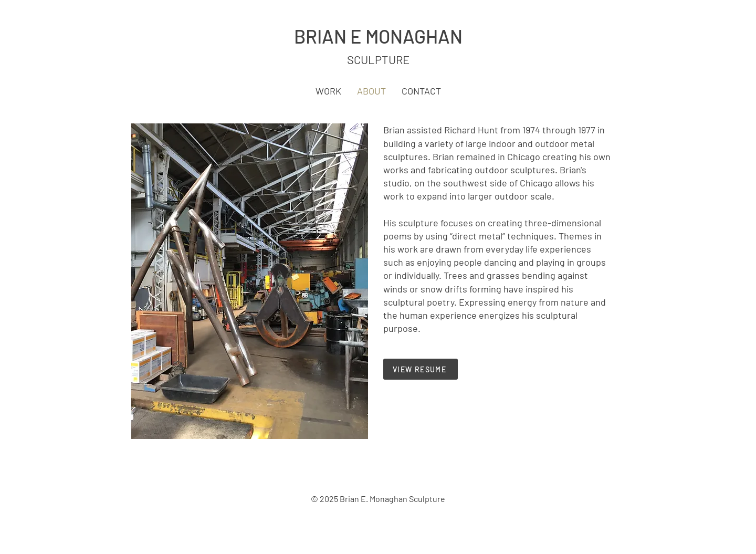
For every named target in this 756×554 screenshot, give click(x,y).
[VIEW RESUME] (421, 369)
